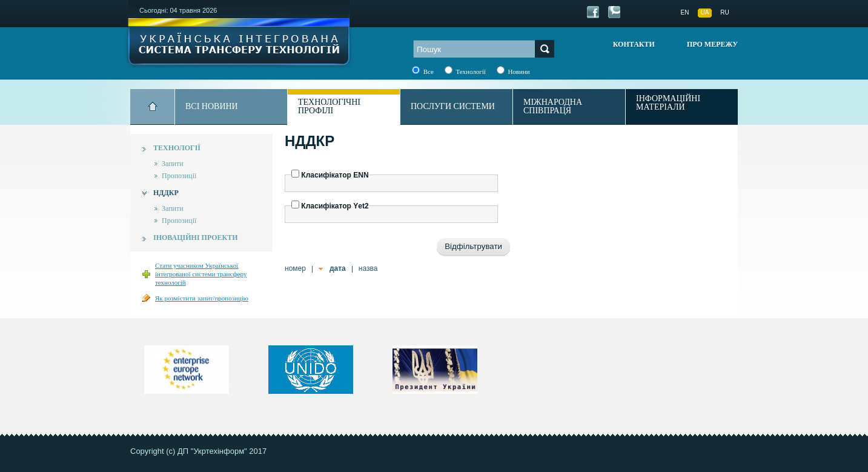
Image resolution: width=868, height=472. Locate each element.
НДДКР (166, 193)
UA (705, 12)
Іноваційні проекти (196, 238)
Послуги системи (453, 106)
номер (295, 268)
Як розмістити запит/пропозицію (202, 298)
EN (685, 12)
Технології (177, 148)
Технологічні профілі (329, 106)
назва (368, 268)
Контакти (634, 44)
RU (724, 12)
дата (338, 268)
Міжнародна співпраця (553, 106)
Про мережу (712, 44)
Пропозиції (179, 176)
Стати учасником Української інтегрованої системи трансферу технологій (201, 274)
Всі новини (212, 106)
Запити (173, 164)
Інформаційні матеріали (668, 103)
